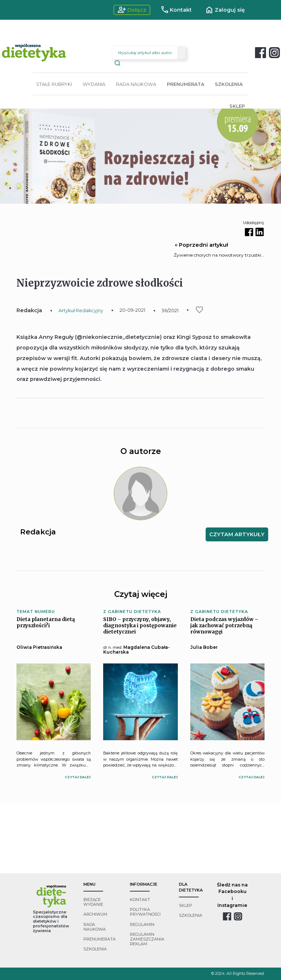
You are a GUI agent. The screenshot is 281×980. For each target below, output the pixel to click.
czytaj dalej (78, 777)
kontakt (140, 900)
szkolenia (95, 949)
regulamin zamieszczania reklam (147, 939)
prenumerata (100, 939)
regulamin (142, 925)
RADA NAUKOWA (136, 84)
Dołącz (132, 10)
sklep (186, 906)
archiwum (95, 914)
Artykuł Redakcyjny (81, 311)
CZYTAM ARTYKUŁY (237, 534)
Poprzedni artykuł (201, 245)
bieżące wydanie (93, 902)
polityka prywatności (145, 912)
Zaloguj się (225, 10)
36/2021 (170, 311)
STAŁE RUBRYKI (54, 84)
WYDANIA (94, 84)
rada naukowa (95, 927)
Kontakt (176, 10)
